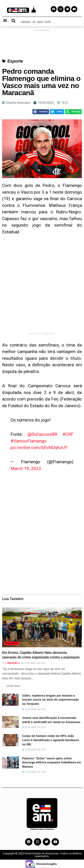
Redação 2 (13, 663)
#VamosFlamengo (29, 441)
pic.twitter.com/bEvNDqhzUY (39, 448)
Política (12, 643)
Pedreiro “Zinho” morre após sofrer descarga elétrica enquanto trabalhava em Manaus (51, 762)
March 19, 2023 (26, 469)
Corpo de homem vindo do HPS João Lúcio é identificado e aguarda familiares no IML (51, 740)
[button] (5, 20)
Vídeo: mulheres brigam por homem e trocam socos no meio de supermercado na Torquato (50, 700)
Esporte (15, 61)
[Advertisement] (42, 287)
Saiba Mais (13, 686)
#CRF (68, 434)
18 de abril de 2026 (33, 663)
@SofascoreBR (43, 434)
